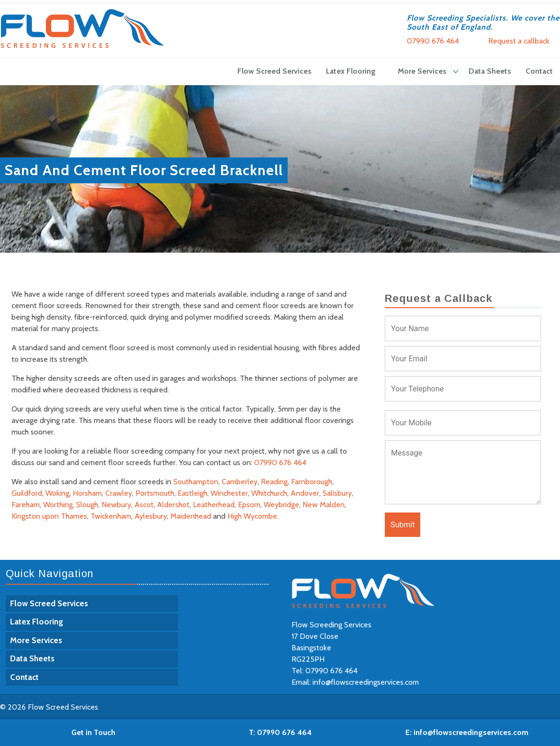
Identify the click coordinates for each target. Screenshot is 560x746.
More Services (422, 71)
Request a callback (519, 41)
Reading (274, 482)
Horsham (87, 493)
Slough (87, 505)
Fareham (26, 505)
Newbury (116, 505)
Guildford (27, 493)
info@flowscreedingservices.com (366, 682)
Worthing (58, 505)
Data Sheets (490, 71)
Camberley (240, 482)
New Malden (324, 505)
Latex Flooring (351, 71)
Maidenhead (191, 516)
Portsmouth (155, 493)
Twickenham (111, 516)
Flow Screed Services (274, 71)
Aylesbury (151, 516)
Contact (539, 71)
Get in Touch (93, 732)
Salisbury (337, 493)
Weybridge (281, 505)
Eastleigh (192, 493)
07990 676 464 (433, 41)
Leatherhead (214, 505)
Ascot (144, 505)
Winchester (229, 493)
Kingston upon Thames (49, 516)
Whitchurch (269, 493)
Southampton (196, 482)
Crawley (119, 493)
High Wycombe (252, 516)
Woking (57, 493)
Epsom (249, 505)
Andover (305, 493)
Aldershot (173, 505)
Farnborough (312, 482)
